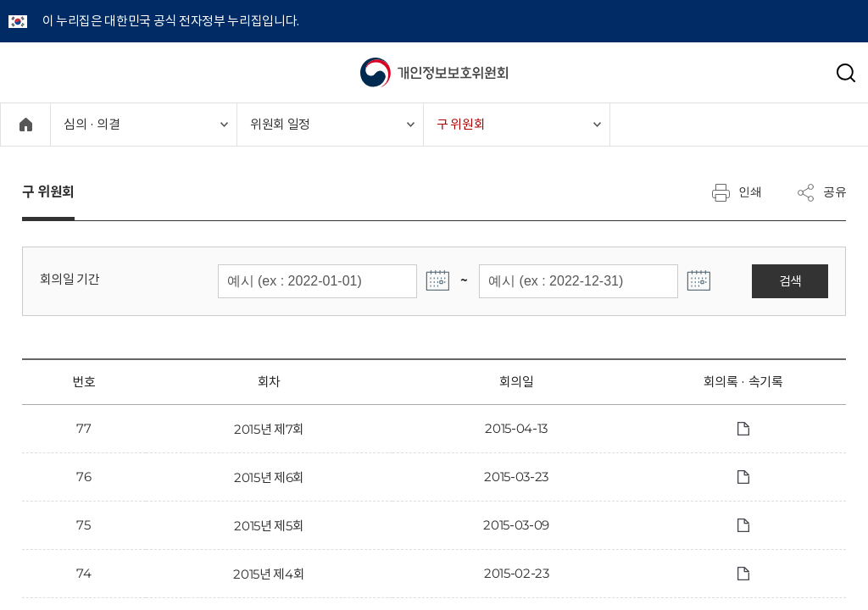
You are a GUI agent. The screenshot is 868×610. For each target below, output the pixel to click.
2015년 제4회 (269, 574)
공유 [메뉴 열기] (821, 192)
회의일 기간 (70, 279)
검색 (790, 281)
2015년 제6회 (269, 477)
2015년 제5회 (269, 526)
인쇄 (737, 192)
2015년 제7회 (269, 429)
